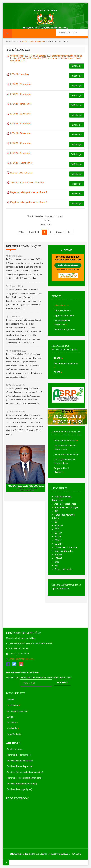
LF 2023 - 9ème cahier (21, 153)
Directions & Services (18, 711)
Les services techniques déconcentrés (65, 447)
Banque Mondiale (63, 569)
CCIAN (58, 540)
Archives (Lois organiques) (19, 789)
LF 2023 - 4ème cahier (21, 104)
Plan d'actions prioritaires (66, 365)
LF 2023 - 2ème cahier (21, 84)
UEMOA (58, 558)
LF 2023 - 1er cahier (20, 74)
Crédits (44, 854)
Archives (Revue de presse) (20, 766)
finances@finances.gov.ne (22, 659)
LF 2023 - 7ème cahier (21, 133)
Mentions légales (60, 854)
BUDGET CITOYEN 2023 (22, 173)
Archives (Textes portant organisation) (25, 772)
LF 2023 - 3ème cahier (21, 94)
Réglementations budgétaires (62, 323)
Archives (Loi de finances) (19, 755)
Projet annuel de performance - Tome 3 (29, 202)
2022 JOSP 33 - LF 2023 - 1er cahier (27, 183)
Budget (11, 717)
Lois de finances (38, 42)
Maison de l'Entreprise (66, 547)
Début (21, 232)
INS (56, 511)
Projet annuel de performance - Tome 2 (29, 192)
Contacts (76, 854)
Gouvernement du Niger (66, 507)
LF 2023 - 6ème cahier (21, 124)
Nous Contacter (14, 734)
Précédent (34, 232)
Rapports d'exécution (64, 316)
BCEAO (58, 555)
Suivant (60, 232)
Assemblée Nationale (65, 504)
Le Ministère (13, 705)
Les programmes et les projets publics (65, 461)
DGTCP (58, 533)
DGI (56, 522)
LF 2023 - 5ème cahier (21, 114)
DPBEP (58, 372)
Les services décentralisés (66, 454)
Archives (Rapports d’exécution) (22, 784)
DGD (57, 529)
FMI (56, 566)
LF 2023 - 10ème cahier (21, 163)
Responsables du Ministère (62, 470)
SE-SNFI (59, 544)
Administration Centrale (66, 441)
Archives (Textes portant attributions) (24, 778)
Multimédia (13, 728)
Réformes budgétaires (64, 330)
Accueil (24, 42)
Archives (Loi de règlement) (20, 761)
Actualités (12, 723)
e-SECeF (66, 250)
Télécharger (77, 66)
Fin (70, 232)
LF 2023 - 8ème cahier (21, 143)
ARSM (58, 537)
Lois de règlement (62, 310)
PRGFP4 (58, 358)
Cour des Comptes (64, 551)
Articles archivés (15, 749)
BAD (57, 562)
